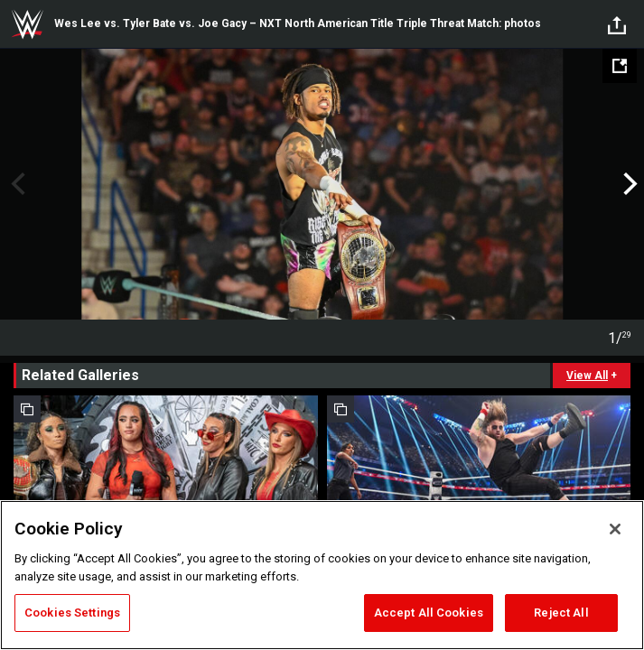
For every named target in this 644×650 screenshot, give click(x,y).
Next (628, 184)
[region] (322, 575)
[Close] (615, 529)
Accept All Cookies (429, 613)
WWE (27, 24)
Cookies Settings (72, 613)
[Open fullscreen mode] (620, 66)
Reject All (561, 613)
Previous (16, 184)
